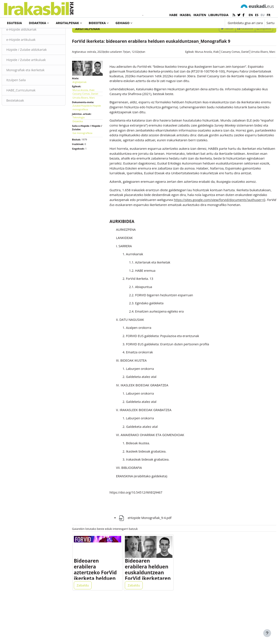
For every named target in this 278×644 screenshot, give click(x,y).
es (257, 15)
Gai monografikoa (88, 149)
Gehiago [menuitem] (122, 23)
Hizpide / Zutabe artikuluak (37, 78)
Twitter (217, 46)
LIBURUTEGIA (218, 15)
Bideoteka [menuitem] (97, 23)
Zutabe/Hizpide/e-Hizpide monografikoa (90, 124)
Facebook (235, 46)
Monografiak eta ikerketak (36, 89)
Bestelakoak (26, 119)
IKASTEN (200, 15)
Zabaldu (88, 625)
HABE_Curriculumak (32, 109)
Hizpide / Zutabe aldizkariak (38, 68)
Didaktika (83, 138)
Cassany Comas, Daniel (224, 70)
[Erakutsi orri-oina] (267, 633)
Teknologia (84, 134)
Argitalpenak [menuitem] (67, 23)
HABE (174, 15)
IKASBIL (185, 15)
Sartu (271, 23)
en (251, 15)
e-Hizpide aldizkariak (32, 47)
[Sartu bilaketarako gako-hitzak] (228, 35)
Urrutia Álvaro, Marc (253, 70)
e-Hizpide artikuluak (32, 58)
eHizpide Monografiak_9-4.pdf (148, 555)
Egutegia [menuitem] (14, 23)
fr (269, 15)
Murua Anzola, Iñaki (197, 70)
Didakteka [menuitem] (37, 23)
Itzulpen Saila (27, 99)
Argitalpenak (20, 35)
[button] (208, 23)
